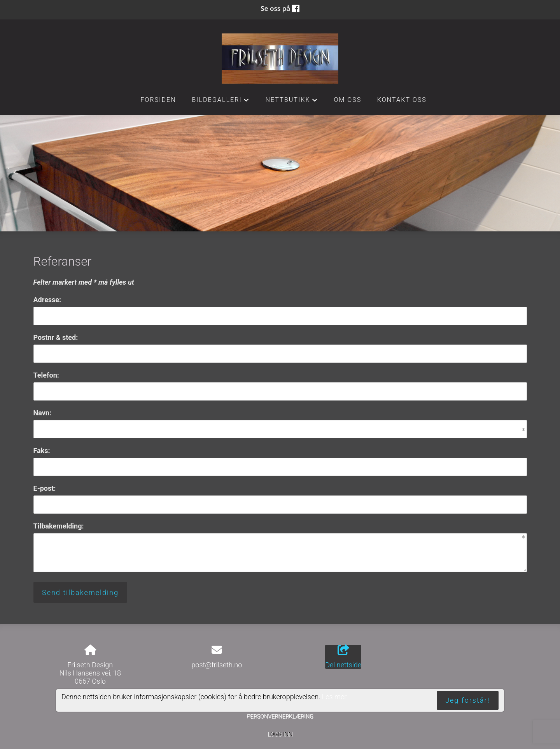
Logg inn (280, 734)
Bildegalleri (221, 102)
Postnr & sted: (56, 337)
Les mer (334, 697)
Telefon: (46, 375)
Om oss (347, 100)
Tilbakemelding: (59, 526)
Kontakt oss (402, 100)
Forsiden (158, 100)
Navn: (42, 413)
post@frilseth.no (217, 665)
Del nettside (343, 657)
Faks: (42, 451)
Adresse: (47, 300)
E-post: (45, 488)
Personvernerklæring (280, 717)
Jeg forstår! (467, 700)
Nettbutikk (292, 102)
